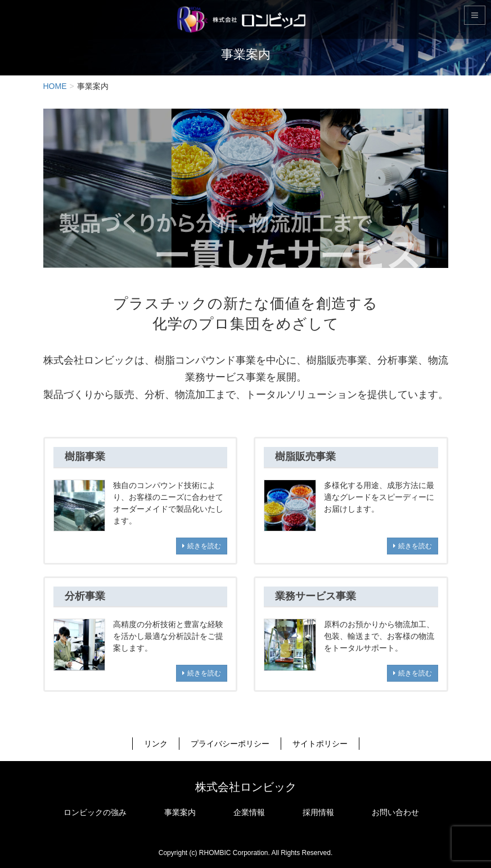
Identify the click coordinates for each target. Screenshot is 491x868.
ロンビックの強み (95, 812)
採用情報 (318, 812)
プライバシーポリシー (230, 744)
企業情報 (249, 812)
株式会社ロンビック (246, 787)
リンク (156, 744)
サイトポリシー (320, 744)
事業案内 (180, 812)
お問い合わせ (395, 812)
